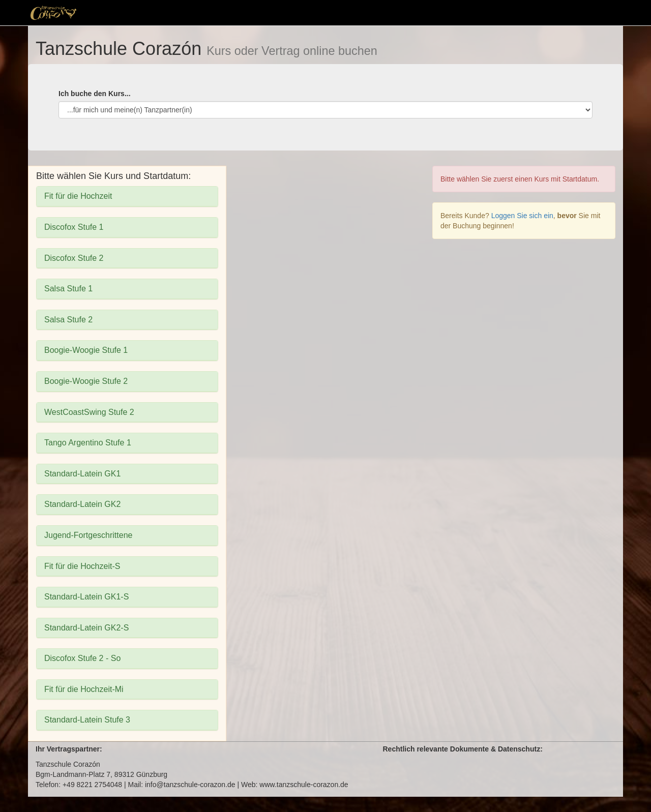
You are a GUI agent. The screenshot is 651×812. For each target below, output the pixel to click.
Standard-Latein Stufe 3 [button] (87, 720)
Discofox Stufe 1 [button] (74, 227)
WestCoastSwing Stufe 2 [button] (89, 412)
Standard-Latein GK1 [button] (82, 474)
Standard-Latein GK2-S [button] (86, 628)
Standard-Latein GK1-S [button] (86, 597)
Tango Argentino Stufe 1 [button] (88, 443)
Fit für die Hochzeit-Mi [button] (84, 689)
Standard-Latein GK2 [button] (82, 504)
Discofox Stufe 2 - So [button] (82, 658)
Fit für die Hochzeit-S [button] (82, 566)
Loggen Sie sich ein (522, 216)
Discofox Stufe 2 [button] (74, 258)
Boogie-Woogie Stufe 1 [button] (86, 350)
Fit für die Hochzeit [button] (78, 196)
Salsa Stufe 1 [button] (68, 289)
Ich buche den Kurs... (95, 94)
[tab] (127, 197)
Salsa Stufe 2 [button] (68, 320)
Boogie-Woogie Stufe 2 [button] (86, 381)
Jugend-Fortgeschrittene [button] (88, 535)
